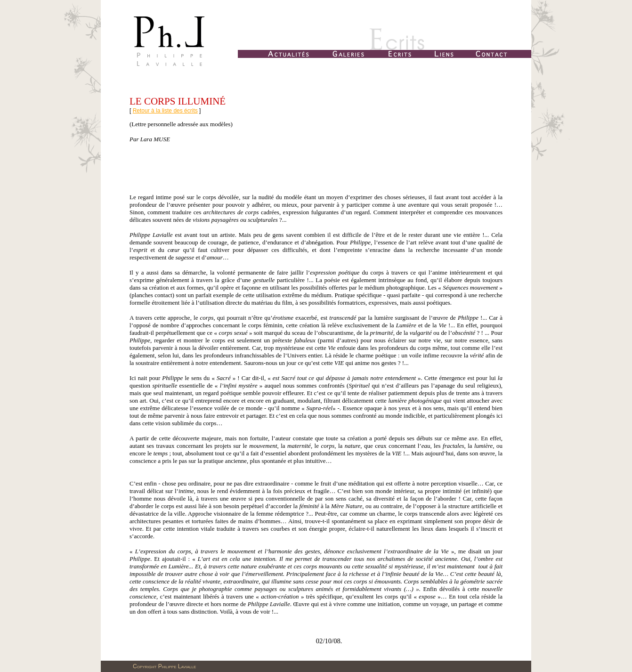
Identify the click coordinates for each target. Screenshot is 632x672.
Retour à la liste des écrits (165, 111)
